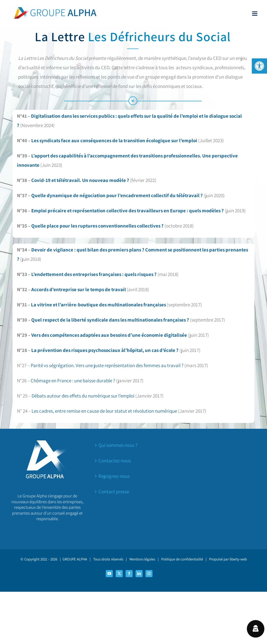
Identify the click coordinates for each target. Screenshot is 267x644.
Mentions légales (142, 559)
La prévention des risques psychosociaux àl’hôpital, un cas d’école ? (105, 350)
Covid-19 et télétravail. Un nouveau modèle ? (80, 180)
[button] (259, 66)
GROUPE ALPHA (75, 559)
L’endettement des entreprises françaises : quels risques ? (94, 274)
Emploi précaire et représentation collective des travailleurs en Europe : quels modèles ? (128, 211)
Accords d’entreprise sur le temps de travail (79, 289)
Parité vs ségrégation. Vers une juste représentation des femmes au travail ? (107, 365)
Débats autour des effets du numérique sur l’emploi (83, 396)
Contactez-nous (115, 461)
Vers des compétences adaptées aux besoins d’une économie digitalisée (109, 335)
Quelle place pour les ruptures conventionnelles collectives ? (97, 226)
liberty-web (238, 559)
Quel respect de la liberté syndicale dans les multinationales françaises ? (110, 320)
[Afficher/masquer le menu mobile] (255, 14)
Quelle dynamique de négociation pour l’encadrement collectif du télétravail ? (117, 195)
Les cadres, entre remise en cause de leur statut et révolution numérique (104, 411)
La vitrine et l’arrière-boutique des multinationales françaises (99, 305)
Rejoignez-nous (114, 476)
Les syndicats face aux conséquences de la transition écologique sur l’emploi (114, 140)
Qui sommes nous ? (118, 445)
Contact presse (114, 492)
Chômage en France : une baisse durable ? (73, 381)
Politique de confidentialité (182, 559)
